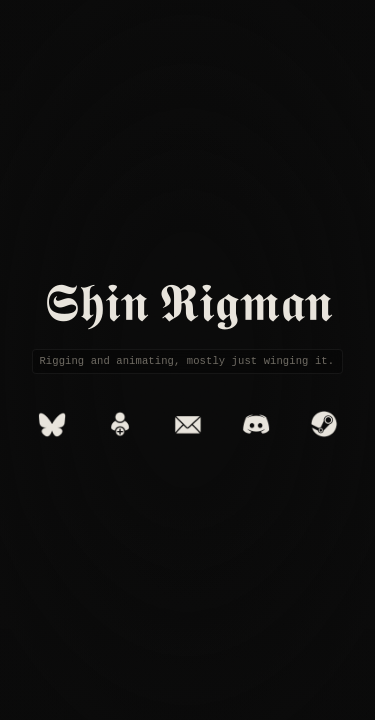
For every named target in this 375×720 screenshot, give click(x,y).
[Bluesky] (52, 424)
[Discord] (256, 424)
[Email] (188, 424)
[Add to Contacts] (120, 424)
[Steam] (324, 424)
